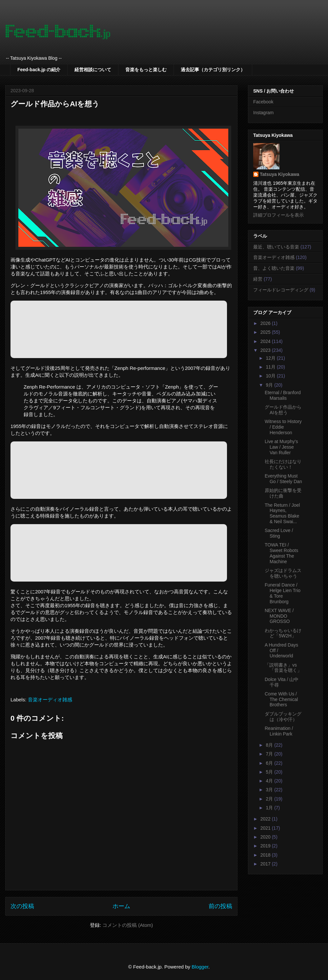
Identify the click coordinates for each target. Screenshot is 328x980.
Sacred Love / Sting (279, 533)
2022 (266, 819)
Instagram (263, 113)
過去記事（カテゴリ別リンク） (213, 70)
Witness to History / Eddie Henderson (283, 427)
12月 (271, 358)
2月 (270, 799)
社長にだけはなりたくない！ (283, 464)
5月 (270, 772)
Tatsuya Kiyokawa (279, 174)
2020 (266, 837)
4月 (270, 781)
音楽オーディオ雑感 (50, 700)
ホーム (121, 906)
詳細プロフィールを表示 (278, 215)
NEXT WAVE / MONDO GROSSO (279, 616)
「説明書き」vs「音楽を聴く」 (283, 668)
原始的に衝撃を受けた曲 (283, 493)
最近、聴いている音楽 (276, 247)
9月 (270, 385)
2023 (266, 350)
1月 (270, 808)
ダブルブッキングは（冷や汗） (283, 717)
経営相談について (93, 70)
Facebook (263, 102)
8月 (270, 745)
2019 (266, 846)
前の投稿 (220, 906)
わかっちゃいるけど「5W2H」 (283, 633)
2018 (266, 855)
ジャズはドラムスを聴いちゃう (283, 573)
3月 (270, 790)
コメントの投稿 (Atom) (128, 925)
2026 (266, 323)
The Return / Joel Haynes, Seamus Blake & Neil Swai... (282, 513)
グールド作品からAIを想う (283, 410)
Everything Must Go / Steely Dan (283, 479)
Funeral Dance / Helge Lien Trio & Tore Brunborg (283, 593)
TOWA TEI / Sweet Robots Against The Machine (281, 553)
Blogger (200, 967)
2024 (266, 341)
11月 (271, 367)
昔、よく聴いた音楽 (274, 268)
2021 (266, 828)
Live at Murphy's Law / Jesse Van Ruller (281, 447)
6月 (270, 763)
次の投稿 (22, 906)
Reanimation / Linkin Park (279, 731)
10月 (271, 376)
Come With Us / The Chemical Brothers (281, 699)
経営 (258, 279)
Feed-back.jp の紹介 (39, 70)
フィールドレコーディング (281, 290)
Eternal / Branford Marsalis (283, 395)
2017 (266, 864)
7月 (270, 754)
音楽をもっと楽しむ (146, 70)
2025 (266, 332)
